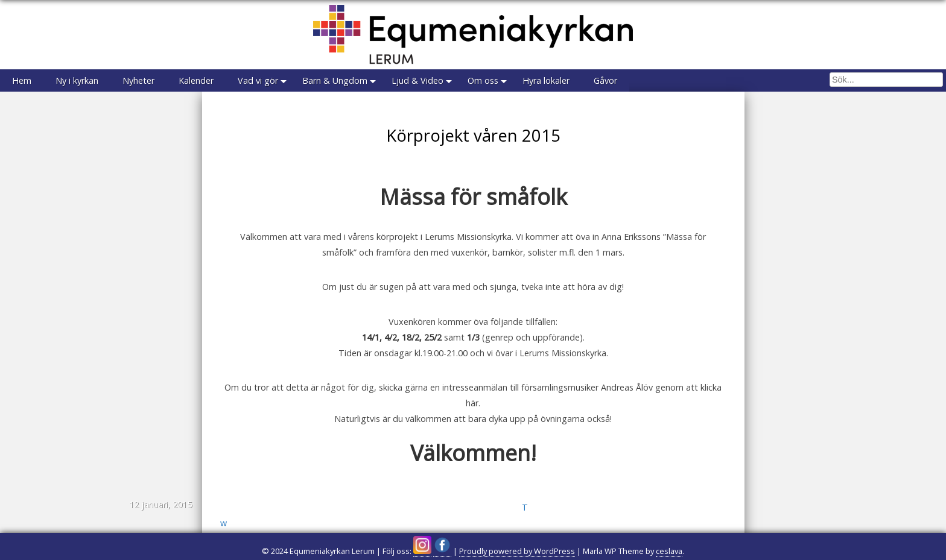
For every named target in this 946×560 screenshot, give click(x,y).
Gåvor (605, 80)
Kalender (196, 80)
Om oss (483, 80)
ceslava (669, 551)
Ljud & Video (417, 80)
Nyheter (138, 80)
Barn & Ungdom (335, 80)
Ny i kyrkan (77, 80)
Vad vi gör (258, 80)
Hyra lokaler (546, 80)
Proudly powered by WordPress (517, 551)
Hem (22, 80)
